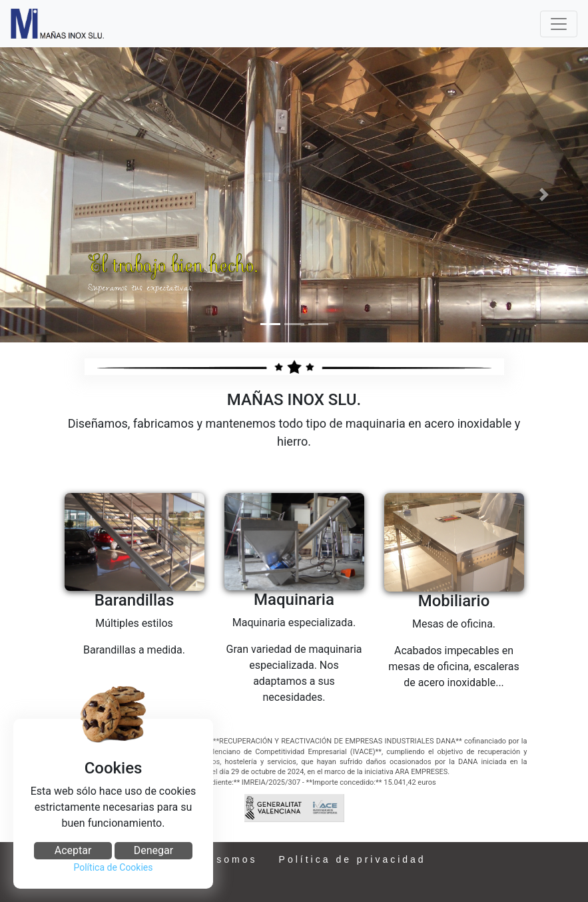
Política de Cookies (113, 867)
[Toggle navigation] (559, 24)
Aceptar (73, 850)
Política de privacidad (353, 859)
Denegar (153, 850)
